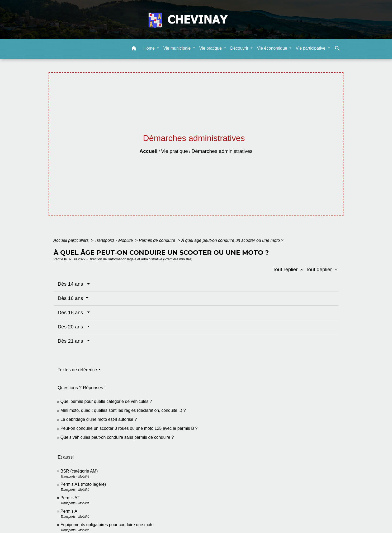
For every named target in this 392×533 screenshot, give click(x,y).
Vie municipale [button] (177, 48)
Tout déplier (322, 269)
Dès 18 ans (72, 312)
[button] (134, 49)
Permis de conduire (158, 240)
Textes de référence (77, 370)
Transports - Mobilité (114, 240)
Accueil (148, 151)
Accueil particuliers (72, 240)
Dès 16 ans (71, 298)
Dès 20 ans (72, 327)
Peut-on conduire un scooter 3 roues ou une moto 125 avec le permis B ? (129, 428)
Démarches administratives (222, 151)
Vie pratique (174, 151)
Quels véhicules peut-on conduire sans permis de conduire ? (117, 437)
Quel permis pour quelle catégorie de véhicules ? (106, 401)
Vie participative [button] (311, 48)
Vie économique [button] (273, 48)
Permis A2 (70, 498)
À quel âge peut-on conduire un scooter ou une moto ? (232, 240)
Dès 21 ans (72, 341)
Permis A (69, 511)
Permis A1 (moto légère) (83, 484)
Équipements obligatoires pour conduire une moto (107, 525)
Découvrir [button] (240, 48)
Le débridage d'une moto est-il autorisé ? (99, 419)
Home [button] (150, 48)
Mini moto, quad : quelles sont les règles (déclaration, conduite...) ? (123, 410)
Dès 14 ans (72, 284)
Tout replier (289, 269)
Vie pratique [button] (211, 48)
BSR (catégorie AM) (79, 471)
